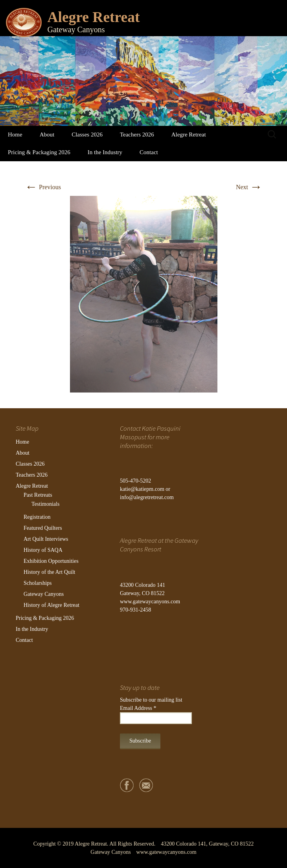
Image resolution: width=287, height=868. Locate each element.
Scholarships (38, 583)
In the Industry (105, 152)
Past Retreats (38, 495)
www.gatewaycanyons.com (150, 602)
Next (249, 187)
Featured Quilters (43, 528)
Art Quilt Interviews (46, 539)
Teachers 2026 (137, 135)
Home (15, 135)
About (47, 135)
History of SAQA (43, 550)
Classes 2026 (87, 135)
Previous (43, 187)
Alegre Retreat (189, 135)
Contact (149, 152)
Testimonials (45, 504)
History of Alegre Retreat (52, 605)
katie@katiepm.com (142, 489)
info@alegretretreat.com (147, 497)
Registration (37, 517)
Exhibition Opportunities (51, 561)
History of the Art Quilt (49, 572)
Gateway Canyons (44, 594)
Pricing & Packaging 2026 (39, 152)
